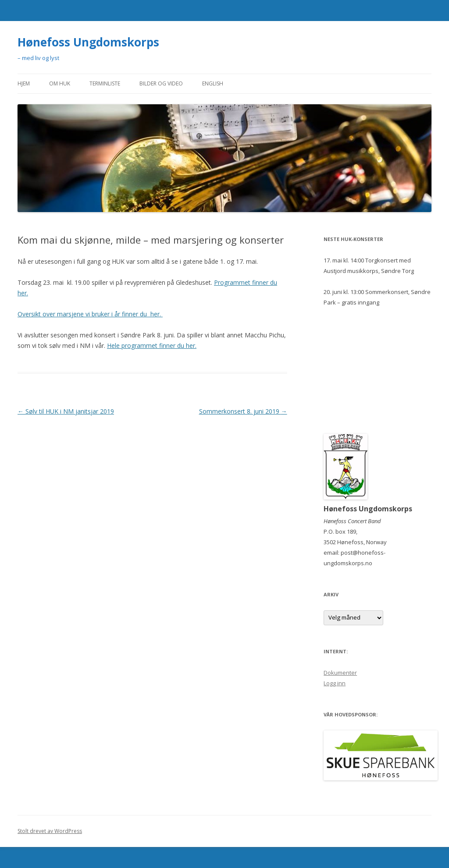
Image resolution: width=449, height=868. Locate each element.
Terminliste (105, 83)
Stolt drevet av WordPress (50, 831)
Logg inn (335, 683)
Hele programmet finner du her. (152, 345)
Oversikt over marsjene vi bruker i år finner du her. (90, 314)
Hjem (24, 83)
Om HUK (60, 83)
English (213, 83)
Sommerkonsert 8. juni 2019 (243, 411)
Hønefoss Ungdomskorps (88, 42)
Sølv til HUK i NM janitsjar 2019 (66, 411)
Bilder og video (161, 83)
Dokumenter (340, 673)
